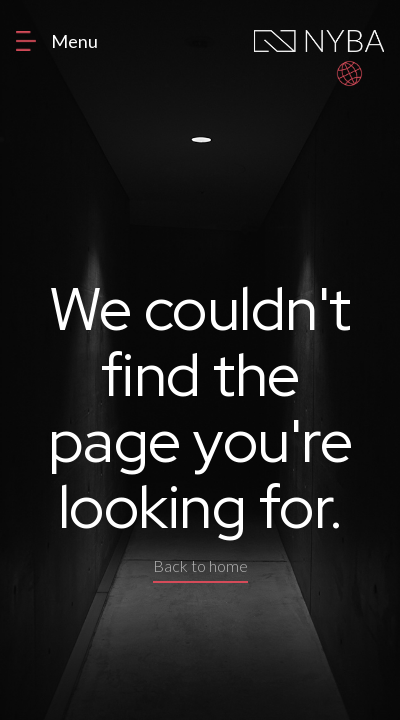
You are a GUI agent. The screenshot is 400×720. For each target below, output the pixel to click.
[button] (349, 73)
